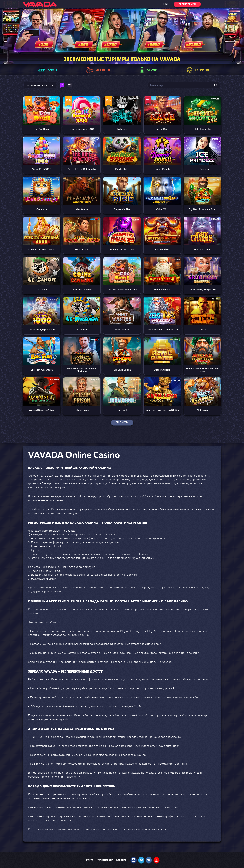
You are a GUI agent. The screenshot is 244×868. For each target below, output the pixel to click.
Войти (167, 4)
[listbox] (40, 86)
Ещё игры (122, 422)
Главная (121, 860)
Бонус (89, 860)
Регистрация (105, 860)
